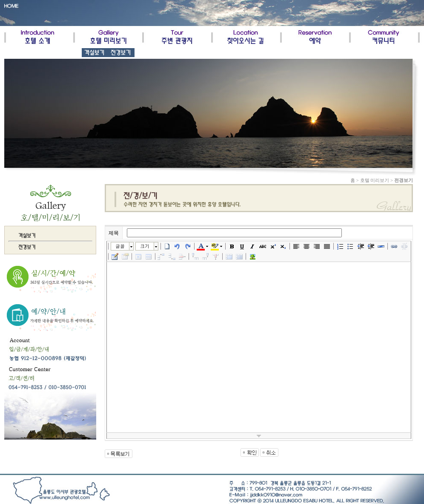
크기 (145, 246)
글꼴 (120, 246)
